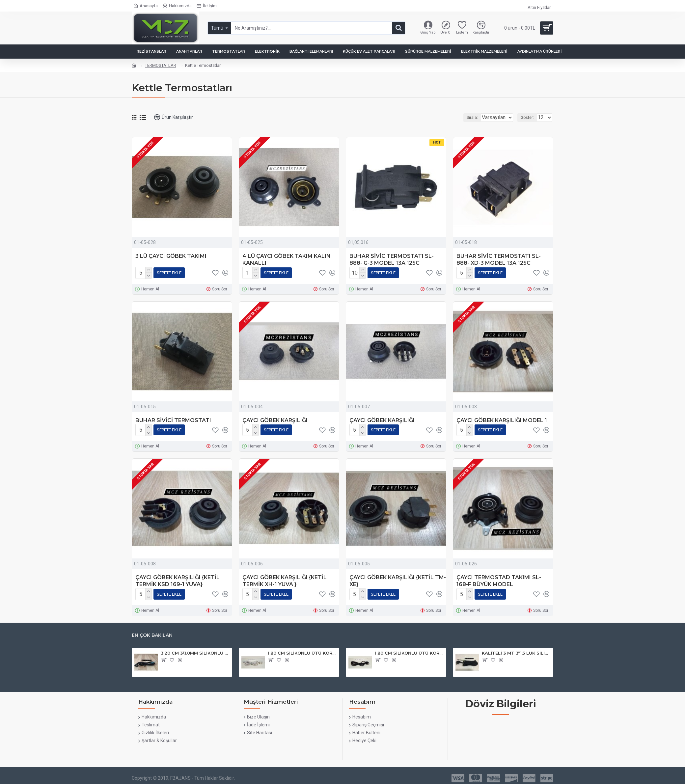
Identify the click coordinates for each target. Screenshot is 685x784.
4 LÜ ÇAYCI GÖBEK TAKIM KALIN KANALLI (287, 259)
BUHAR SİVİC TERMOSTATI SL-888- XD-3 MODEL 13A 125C (499, 259)
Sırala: (464, 118)
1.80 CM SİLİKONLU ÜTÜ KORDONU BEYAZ (302, 649)
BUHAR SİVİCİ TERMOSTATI (173, 419)
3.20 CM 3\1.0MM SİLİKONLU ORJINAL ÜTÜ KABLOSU (195, 649)
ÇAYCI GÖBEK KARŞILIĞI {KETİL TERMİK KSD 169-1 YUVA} (178, 578)
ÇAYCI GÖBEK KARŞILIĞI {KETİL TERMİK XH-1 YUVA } (285, 578)
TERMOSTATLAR (161, 65)
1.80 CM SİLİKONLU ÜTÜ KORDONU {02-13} (409, 649)
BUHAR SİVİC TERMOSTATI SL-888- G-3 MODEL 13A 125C (392, 259)
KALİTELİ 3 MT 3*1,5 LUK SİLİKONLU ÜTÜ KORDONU (516, 649)
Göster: (529, 118)
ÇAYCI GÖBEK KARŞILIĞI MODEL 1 (502, 419)
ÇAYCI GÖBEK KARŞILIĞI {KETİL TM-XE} (398, 578)
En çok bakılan (152, 631)
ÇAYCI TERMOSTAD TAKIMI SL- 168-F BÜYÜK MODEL (499, 578)
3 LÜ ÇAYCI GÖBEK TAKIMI (171, 256)
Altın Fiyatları (540, 7)
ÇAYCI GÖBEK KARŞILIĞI (275, 419)
